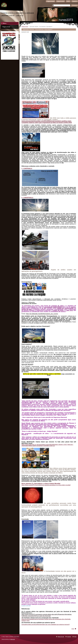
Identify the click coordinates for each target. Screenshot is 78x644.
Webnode (13, 639)
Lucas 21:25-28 (26, 606)
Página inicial (6, 27)
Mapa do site (61, 637)
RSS (75, 637)
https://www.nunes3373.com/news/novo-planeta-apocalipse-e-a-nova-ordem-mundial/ (46, 485)
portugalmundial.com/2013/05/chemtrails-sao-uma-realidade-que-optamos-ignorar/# (46, 625)
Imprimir (69, 637)
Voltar (73, 629)
